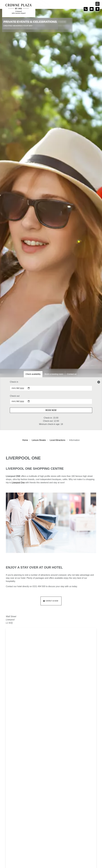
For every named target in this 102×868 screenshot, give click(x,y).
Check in (14, 382)
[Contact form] (92, 9)
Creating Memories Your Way (18, 26)
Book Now (51, 410)
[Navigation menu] (97, 4)
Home (25, 440)
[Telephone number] (86, 9)
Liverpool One (18, 483)
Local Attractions (57, 440)
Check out (15, 396)
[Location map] (97, 9)
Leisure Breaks (39, 440)
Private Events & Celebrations (30, 22)
